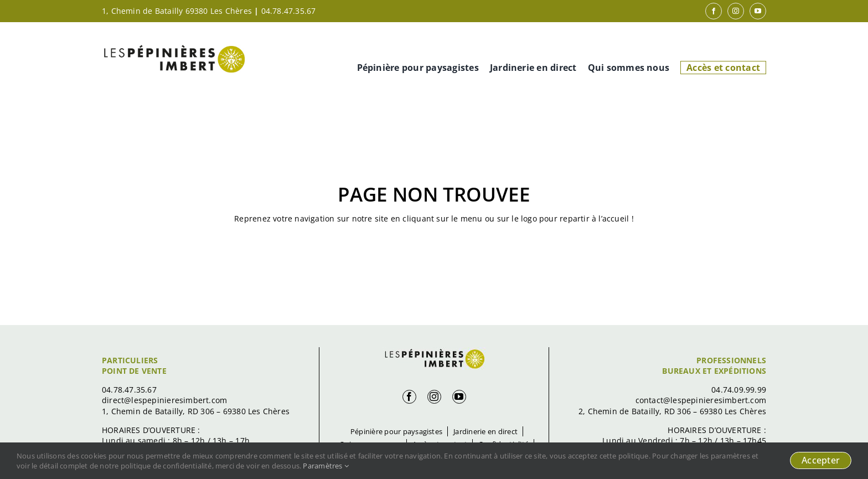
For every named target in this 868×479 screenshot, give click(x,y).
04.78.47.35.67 (289, 11)
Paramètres (326, 466)
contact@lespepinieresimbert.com (701, 400)
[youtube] (758, 11)
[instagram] (736, 11)
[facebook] (714, 11)
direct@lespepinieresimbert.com (164, 400)
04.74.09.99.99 (739, 390)
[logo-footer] (434, 351)
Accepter (821, 460)
